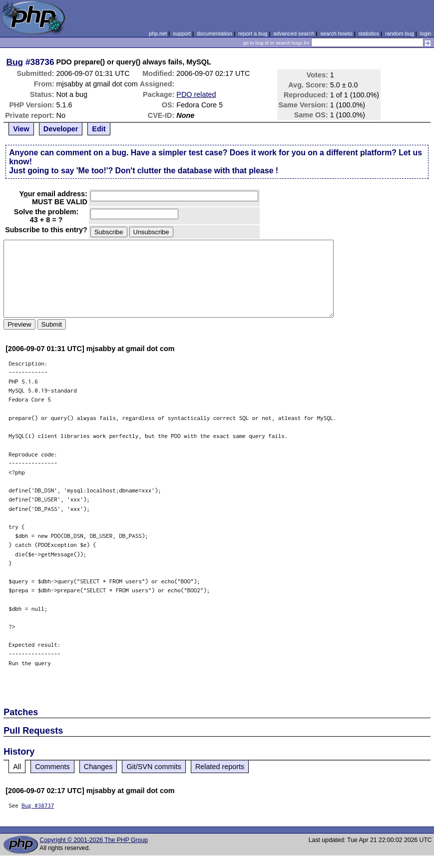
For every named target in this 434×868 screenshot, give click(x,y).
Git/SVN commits (154, 767)
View (21, 129)
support (182, 33)
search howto (336, 33)
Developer (61, 129)
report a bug (253, 33)
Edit (99, 129)
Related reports (220, 767)
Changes (98, 767)
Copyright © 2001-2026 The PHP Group (94, 840)
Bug (15, 62)
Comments (52, 767)
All (17, 767)
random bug (400, 33)
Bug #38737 (38, 805)
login (426, 33)
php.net (158, 33)
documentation (215, 33)
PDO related (196, 94)
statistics (369, 33)
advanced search (294, 33)
